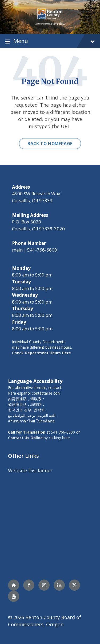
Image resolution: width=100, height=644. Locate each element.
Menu (50, 41)
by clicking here (39, 438)
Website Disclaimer (30, 470)
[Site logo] (50, 16)
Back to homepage (50, 144)
